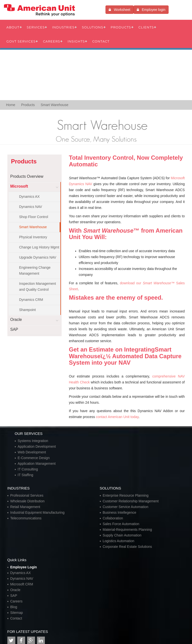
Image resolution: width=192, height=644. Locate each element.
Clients (146, 27)
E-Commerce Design (34, 458)
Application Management (37, 464)
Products (121, 27)
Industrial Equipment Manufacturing (37, 512)
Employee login (151, 10)
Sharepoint (28, 310)
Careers (52, 41)
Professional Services (27, 495)
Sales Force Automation (121, 524)
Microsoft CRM (22, 584)
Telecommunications (26, 518)
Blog (14, 607)
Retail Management (25, 507)
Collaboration (113, 518)
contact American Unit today (117, 417)
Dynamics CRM (31, 300)
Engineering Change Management (35, 270)
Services (36, 27)
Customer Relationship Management (131, 501)
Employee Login (24, 567)
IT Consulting (28, 469)
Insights (76, 41)
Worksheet (119, 10)
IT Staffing (26, 475)
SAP (14, 596)
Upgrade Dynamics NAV (38, 257)
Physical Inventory (33, 237)
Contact (101, 41)
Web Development (32, 452)
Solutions (92, 27)
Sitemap (17, 613)
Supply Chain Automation (122, 535)
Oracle (15, 590)
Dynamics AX (29, 197)
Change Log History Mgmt (39, 247)
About (13, 27)
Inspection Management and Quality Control (38, 287)
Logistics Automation (119, 541)
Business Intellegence (120, 512)
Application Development (37, 446)
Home (11, 105)
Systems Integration (33, 441)
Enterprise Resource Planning (126, 495)
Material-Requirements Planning (127, 530)
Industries (63, 27)
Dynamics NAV (31, 207)
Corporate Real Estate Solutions (127, 547)
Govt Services (21, 41)
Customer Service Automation (126, 507)
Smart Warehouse (33, 227)
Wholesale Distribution (27, 501)
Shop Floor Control (34, 217)
